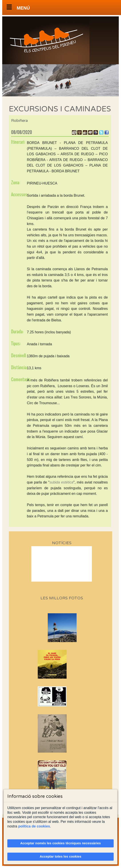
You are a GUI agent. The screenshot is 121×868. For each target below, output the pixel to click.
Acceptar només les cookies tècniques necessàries (60, 843)
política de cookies (34, 826)
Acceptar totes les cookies (61, 856)
